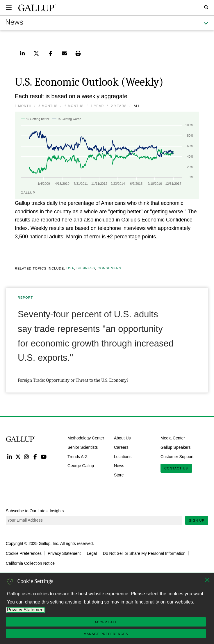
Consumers (109, 268)
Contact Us (176, 468)
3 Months (48, 106)
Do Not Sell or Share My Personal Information (144, 553)
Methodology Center (86, 438)
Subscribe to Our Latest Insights (35, 511)
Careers (121, 447)
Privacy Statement (64, 553)
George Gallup (81, 466)
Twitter (18, 456)
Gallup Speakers (176, 447)
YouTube (44, 456)
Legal (92, 553)
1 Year (97, 106)
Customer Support (177, 456)
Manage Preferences (106, 634)
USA (70, 268)
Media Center (173, 438)
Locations (123, 456)
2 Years (119, 106)
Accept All (106, 622)
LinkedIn (9, 456)
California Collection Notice (30, 563)
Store (119, 475)
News (119, 466)
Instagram (27, 456)
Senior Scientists (83, 447)
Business (86, 268)
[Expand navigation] (9, 7)
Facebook (35, 456)
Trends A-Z (77, 456)
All (137, 106)
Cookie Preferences (24, 553)
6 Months (74, 106)
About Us (122, 438)
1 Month (23, 106)
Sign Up (197, 520)
